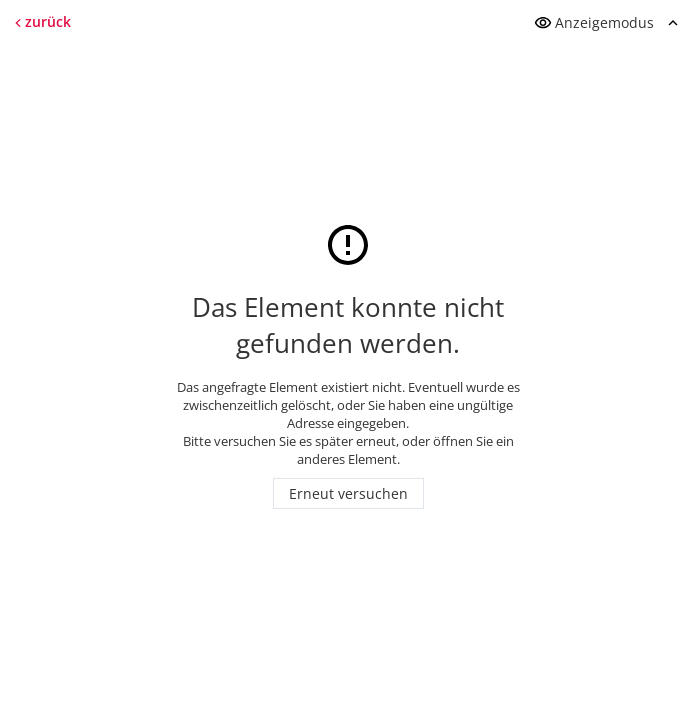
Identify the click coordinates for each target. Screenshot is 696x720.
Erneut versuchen (348, 493)
